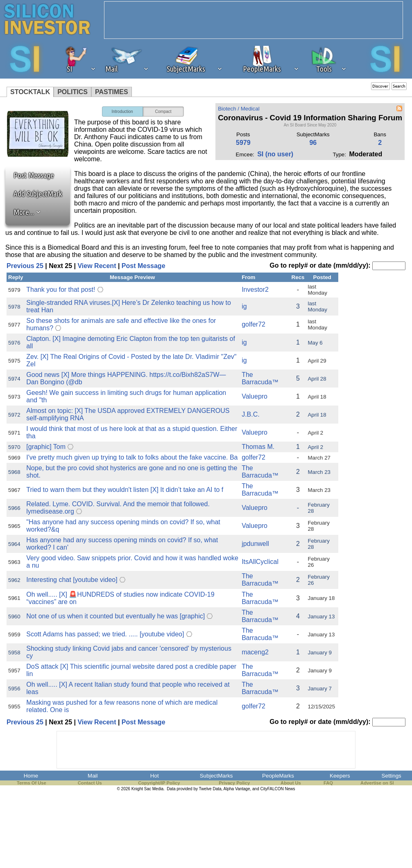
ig (244, 306)
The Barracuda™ (260, 378)
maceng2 (255, 652)
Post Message (30, 175)
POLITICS (72, 92)
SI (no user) (275, 154)
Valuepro (255, 396)
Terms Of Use (32, 783)
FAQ (328, 783)
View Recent (97, 266)
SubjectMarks (216, 776)
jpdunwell (255, 544)
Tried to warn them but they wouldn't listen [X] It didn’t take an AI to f (125, 490)
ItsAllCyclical (260, 562)
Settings (392, 776)
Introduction (122, 112)
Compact (163, 112)
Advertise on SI (377, 783)
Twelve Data (210, 789)
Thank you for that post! (61, 290)
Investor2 (255, 290)
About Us (291, 783)
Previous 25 (25, 266)
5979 (243, 143)
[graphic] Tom (46, 447)
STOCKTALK (30, 92)
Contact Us (90, 783)
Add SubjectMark (38, 194)
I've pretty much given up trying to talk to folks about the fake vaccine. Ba (132, 457)
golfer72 (254, 324)
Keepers (340, 776)
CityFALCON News (278, 789)
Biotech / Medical (239, 109)
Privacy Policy (234, 783)
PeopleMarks (278, 776)
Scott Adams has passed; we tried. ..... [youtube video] (105, 634)
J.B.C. (251, 414)
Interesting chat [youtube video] (72, 580)
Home (31, 776)
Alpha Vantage (237, 789)
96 (313, 143)
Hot (155, 776)
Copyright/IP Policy (159, 783)
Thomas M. (258, 447)
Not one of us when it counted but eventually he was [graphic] (115, 616)
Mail (93, 776)
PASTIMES (112, 92)
